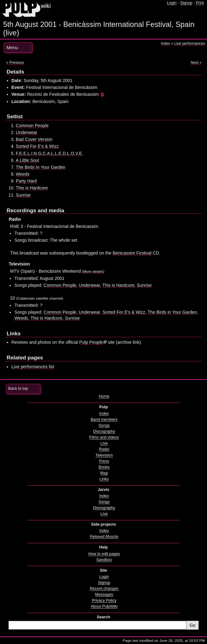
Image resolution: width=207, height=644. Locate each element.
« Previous (15, 63)
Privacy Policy (104, 600)
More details (93, 271)
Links (104, 479)
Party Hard (26, 181)
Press (104, 461)
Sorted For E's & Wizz (37, 146)
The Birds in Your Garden (172, 312)
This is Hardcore (32, 188)
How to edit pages (104, 554)
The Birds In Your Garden (41, 167)
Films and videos (104, 437)
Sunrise (23, 195)
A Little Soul (28, 160)
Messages (104, 595)
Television (104, 455)
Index (166, 44)
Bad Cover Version (34, 139)
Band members (104, 420)
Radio (104, 449)
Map (104, 473)
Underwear (27, 132)
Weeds (23, 174)
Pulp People (91, 342)
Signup (186, 3)
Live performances (190, 44)
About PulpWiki (104, 606)
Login (172, 3)
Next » (196, 63)
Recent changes (104, 589)
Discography (104, 431)
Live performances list (33, 367)
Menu (12, 48)
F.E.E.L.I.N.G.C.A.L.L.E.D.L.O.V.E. (50, 153)
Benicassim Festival (132, 253)
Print (200, 3)
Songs (104, 425)
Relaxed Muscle (104, 537)
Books (104, 467)
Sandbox (104, 560)
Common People (32, 126)
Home (104, 396)
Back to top (18, 389)
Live (104, 443)
